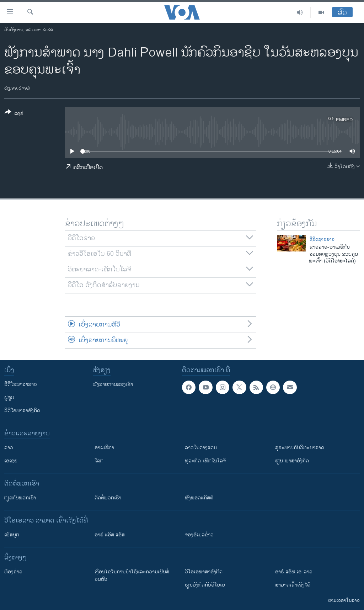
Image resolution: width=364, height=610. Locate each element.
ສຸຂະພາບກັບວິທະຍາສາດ (300, 448)
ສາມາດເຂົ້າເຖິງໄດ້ (293, 585)
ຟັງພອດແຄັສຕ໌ (199, 498)
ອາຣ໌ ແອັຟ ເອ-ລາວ (294, 572)
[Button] (14, 114)
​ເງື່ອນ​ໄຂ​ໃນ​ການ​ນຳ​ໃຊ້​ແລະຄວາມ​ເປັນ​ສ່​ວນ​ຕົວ (132, 575)
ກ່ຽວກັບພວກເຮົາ (20, 498)
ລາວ (9, 448)
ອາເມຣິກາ (104, 448)
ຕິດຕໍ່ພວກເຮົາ (108, 498)
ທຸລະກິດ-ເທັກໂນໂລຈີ (205, 461)
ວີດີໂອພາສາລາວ (21, 384)
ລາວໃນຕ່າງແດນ (201, 448)
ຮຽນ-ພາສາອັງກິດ (292, 461)
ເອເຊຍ (11, 461)
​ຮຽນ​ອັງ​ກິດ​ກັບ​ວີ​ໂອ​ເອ (205, 585)
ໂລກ (99, 461)
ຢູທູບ (9, 397)
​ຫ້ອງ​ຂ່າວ (13, 572)
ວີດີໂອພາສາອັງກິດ (22, 411)
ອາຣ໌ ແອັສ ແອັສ (110, 535)
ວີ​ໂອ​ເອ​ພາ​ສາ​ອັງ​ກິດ (204, 572)
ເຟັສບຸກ (12, 535)
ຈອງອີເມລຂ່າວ (199, 535)
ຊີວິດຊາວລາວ (322, 239)
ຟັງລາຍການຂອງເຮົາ (113, 384)
